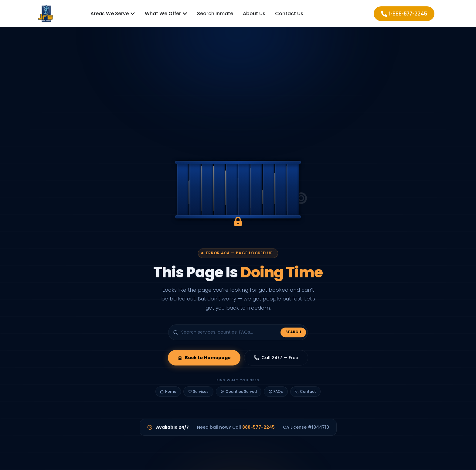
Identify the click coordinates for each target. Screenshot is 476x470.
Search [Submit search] (293, 334)
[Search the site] (238, 334)
